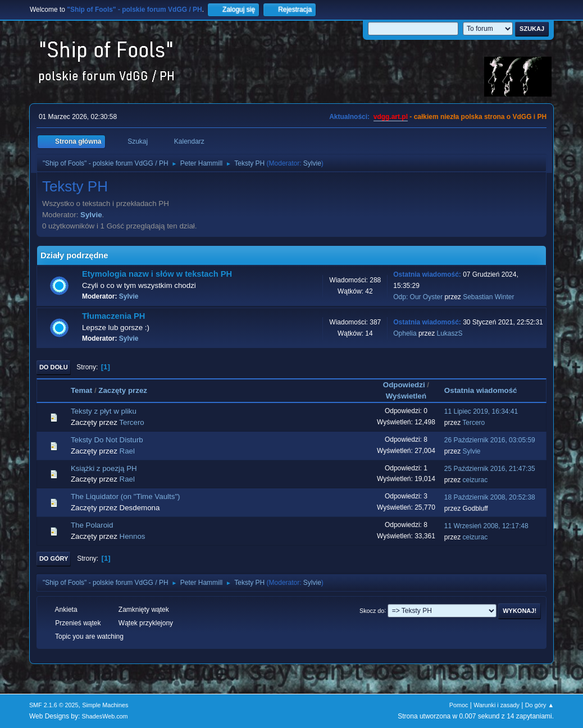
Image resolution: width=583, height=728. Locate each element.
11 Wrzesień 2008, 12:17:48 (486, 526)
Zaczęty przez (123, 390)
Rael (127, 451)
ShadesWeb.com (105, 716)
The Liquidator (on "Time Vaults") (126, 496)
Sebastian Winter (488, 297)
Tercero (131, 422)
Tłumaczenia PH (113, 316)
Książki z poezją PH (104, 468)
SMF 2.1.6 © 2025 (54, 705)
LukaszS (450, 333)
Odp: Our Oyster (419, 297)
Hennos (133, 536)
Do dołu (54, 367)
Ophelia (405, 333)
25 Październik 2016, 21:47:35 (490, 469)
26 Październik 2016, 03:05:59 (490, 440)
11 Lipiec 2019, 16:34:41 (481, 411)
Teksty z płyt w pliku (104, 411)
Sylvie (312, 163)
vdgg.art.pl (391, 117)
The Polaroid (92, 525)
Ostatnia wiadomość (486, 390)
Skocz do (372, 610)
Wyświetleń (406, 396)
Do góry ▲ (539, 705)
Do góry (54, 558)
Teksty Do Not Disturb (107, 440)
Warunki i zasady (497, 705)
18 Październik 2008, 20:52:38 (490, 497)
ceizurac (475, 480)
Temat (81, 390)
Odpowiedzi (404, 385)
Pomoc (459, 705)
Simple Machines (105, 705)
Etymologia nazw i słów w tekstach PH (157, 274)
